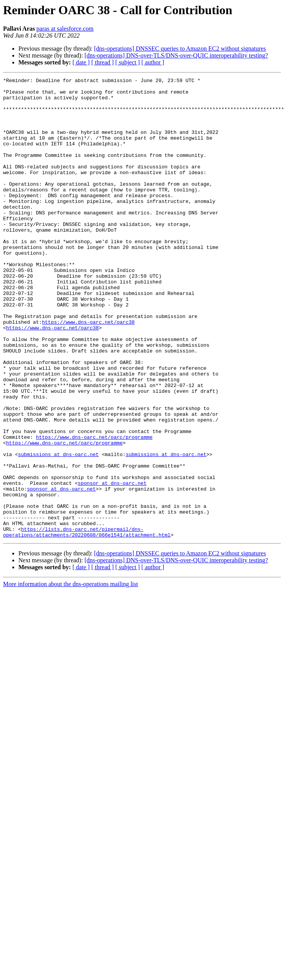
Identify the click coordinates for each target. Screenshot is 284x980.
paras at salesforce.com (65, 29)
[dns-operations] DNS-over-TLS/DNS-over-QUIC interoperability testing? (176, 55)
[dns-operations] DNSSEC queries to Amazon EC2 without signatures (180, 49)
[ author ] (153, 62)
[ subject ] (128, 62)
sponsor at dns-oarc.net (112, 565)
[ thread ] (103, 62)
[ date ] (81, 62)
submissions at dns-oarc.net (58, 530)
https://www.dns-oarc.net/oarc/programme (94, 509)
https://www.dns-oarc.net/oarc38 (88, 371)
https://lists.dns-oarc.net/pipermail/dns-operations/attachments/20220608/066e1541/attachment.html (87, 623)
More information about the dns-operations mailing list (71, 676)
